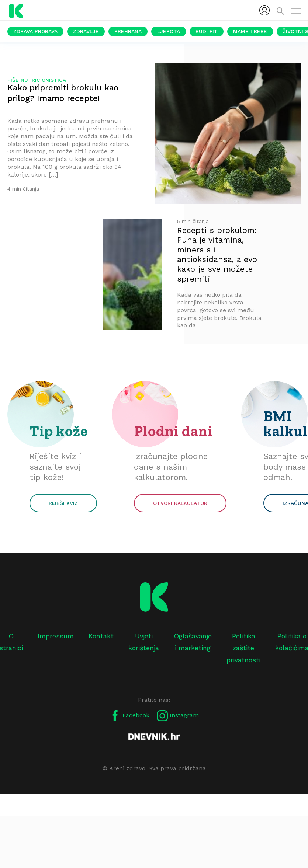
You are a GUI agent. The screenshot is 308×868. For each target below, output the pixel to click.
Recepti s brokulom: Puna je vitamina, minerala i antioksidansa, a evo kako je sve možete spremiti (217, 255)
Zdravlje (86, 31)
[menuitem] (264, 10)
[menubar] (264, 10)
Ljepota (169, 31)
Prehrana (128, 31)
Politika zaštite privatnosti (243, 648)
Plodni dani (173, 431)
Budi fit (207, 31)
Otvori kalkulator (180, 503)
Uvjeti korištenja (144, 642)
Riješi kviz (63, 503)
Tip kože (59, 431)
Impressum (56, 636)
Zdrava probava (35, 31)
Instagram (178, 716)
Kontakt (101, 636)
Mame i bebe (250, 31)
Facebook (129, 716)
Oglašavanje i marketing (193, 642)
